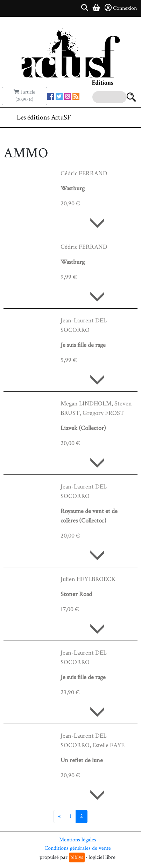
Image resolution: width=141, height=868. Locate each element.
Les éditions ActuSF (44, 117)
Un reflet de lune (82, 760)
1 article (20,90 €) (24, 96)
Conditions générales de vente (78, 848)
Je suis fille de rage (83, 345)
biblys (77, 857)
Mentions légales (78, 840)
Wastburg (73, 188)
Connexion (121, 8)
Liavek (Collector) (83, 428)
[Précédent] (59, 816)
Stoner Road (76, 594)
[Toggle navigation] (114, 117)
